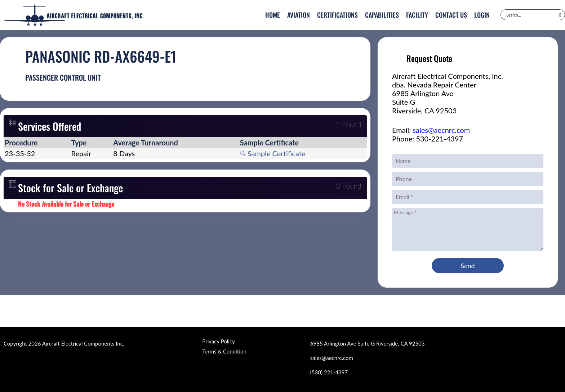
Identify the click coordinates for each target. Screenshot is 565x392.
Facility (417, 15)
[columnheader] (37, 143)
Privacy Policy (218, 341)
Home (273, 15)
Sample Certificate (273, 153)
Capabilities (382, 15)
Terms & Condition (224, 351)
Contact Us (451, 15)
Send (468, 266)
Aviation (299, 15)
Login (482, 15)
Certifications (337, 15)
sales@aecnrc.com (441, 130)
